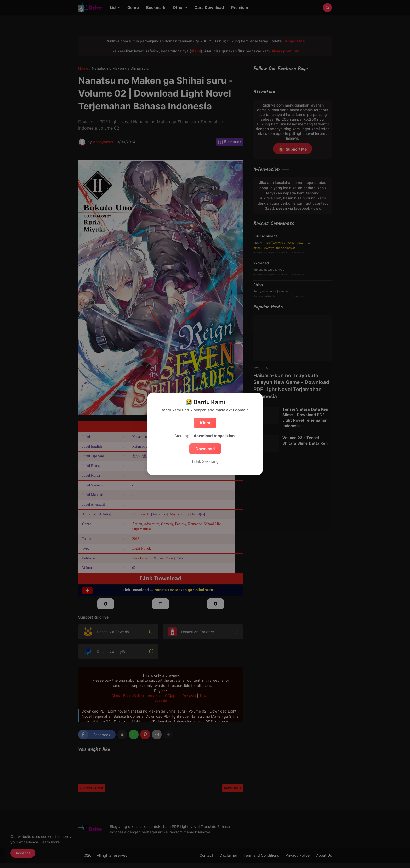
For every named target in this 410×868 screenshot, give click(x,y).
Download (205, 449)
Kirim (205, 423)
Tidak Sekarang (205, 461)
